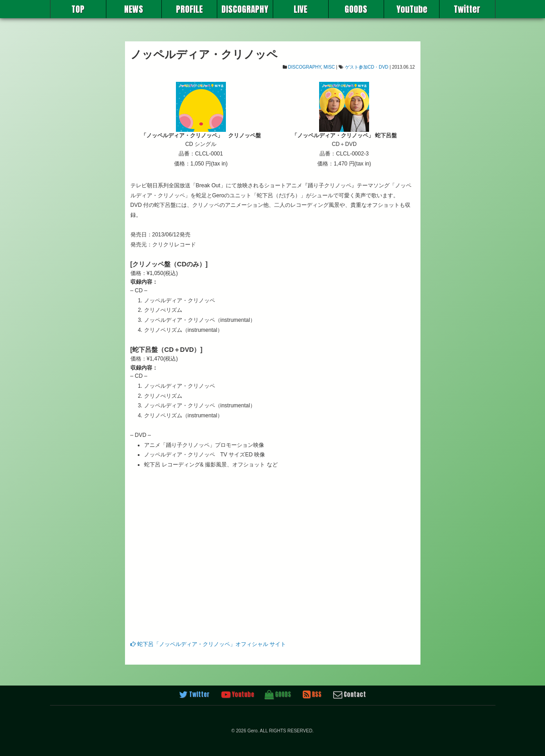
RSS (312, 695)
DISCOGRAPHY (245, 9)
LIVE (300, 9)
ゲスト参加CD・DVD (367, 67)
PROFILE (189, 9)
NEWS (134, 9)
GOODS (356, 9)
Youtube (238, 695)
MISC (329, 67)
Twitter (467, 9)
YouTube (412, 9)
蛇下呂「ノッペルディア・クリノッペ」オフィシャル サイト (208, 644)
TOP (78, 9)
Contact (350, 695)
